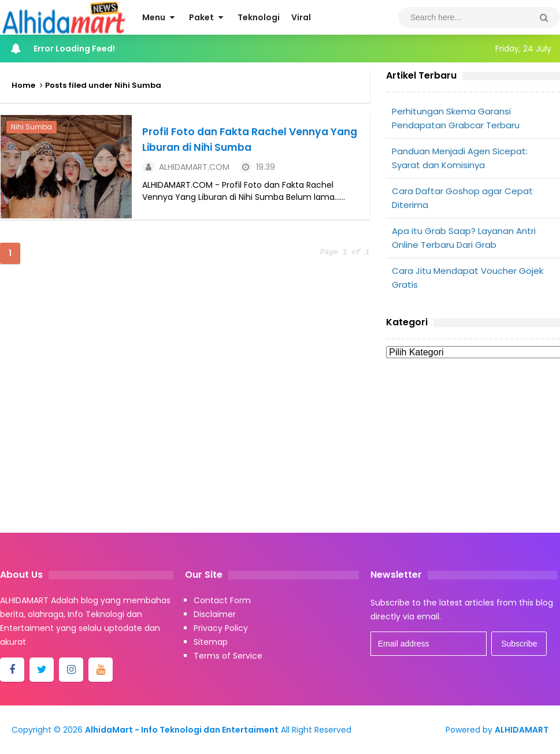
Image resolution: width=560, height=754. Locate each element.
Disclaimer (215, 614)
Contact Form (222, 600)
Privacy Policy (221, 628)
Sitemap (211, 642)
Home (23, 85)
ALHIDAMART (522, 730)
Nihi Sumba (31, 126)
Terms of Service (228, 656)
